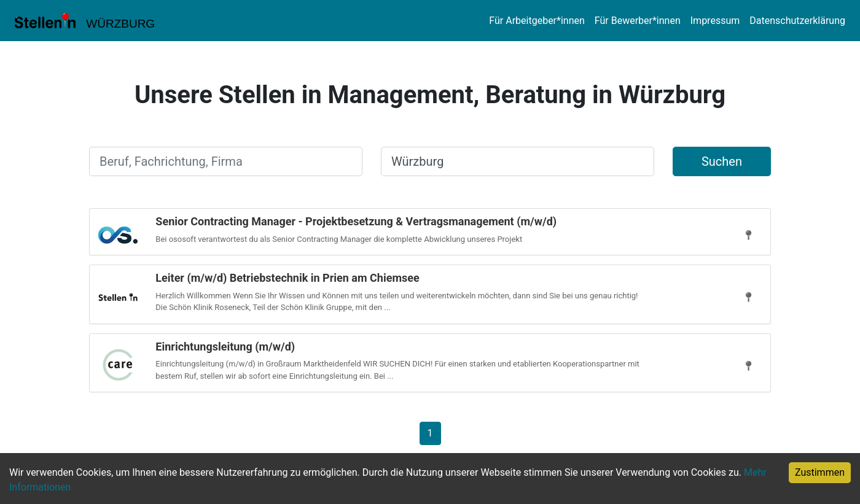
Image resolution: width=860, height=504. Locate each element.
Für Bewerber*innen (638, 21)
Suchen (722, 161)
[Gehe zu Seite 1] (430, 433)
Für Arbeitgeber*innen (537, 21)
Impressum (715, 21)
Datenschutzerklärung (797, 21)
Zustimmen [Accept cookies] (820, 472)
